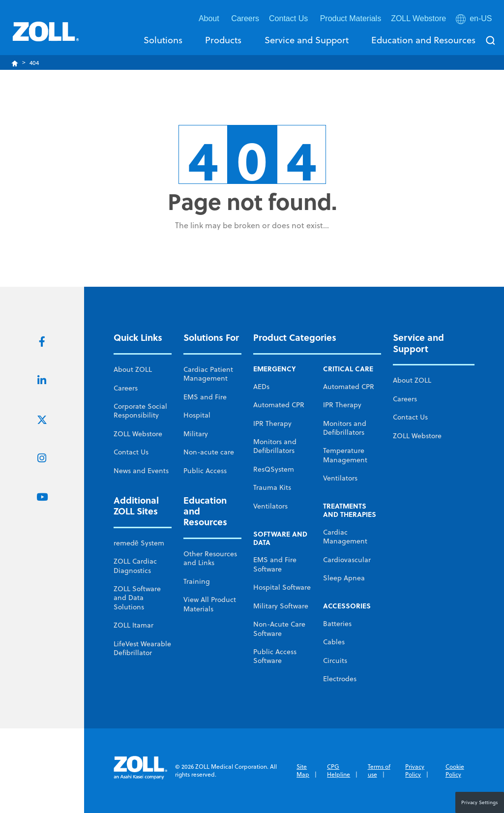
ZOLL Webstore (418, 18)
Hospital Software (282, 587)
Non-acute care (209, 452)
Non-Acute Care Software (279, 629)
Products (223, 40)
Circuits (335, 661)
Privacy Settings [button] (480, 802)
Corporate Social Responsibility (140, 411)
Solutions (163, 40)
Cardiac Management (345, 537)
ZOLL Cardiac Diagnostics (135, 566)
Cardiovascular (347, 560)
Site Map (303, 770)
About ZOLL (133, 369)
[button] (475, 21)
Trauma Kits (272, 487)
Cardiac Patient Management (208, 374)
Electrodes (340, 679)
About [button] (210, 18)
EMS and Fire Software (275, 564)
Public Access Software (275, 656)
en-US (474, 19)
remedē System (139, 543)
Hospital (197, 415)
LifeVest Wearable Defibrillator (142, 648)
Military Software (281, 606)
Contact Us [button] (290, 18)
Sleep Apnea (344, 578)
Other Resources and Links (210, 558)
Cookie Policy (455, 770)
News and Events (141, 471)
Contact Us (131, 452)
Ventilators (270, 506)
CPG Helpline (339, 770)
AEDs (261, 387)
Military (196, 434)
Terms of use (379, 770)
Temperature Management (345, 455)
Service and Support (307, 40)
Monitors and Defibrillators (275, 446)
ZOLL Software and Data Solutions (137, 598)
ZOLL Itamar (133, 625)
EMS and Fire (205, 397)
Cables (334, 642)
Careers (245, 18)
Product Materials (351, 18)
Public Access (205, 471)
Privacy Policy (415, 770)
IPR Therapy (272, 423)
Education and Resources (423, 40)
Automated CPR (279, 405)
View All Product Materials (210, 604)
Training (197, 581)
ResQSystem (274, 469)
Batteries (337, 624)
